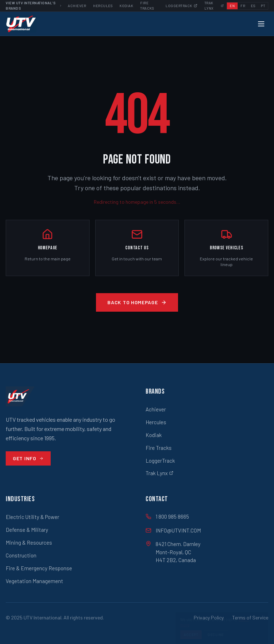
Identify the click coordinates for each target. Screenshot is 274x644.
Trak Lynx (159, 473)
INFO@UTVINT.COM (173, 530)
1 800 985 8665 (167, 516)
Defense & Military (27, 530)
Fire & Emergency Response (39, 568)
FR (243, 6)
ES (253, 6)
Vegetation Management (34, 581)
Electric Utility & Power (32, 517)
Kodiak (126, 6)
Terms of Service (250, 617)
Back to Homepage (137, 302)
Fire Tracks (159, 448)
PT (263, 6)
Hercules (103, 6)
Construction (21, 555)
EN (232, 6)
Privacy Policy (209, 617)
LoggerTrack (160, 461)
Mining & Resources (29, 542)
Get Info (28, 458)
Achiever (77, 6)
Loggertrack (181, 6)
